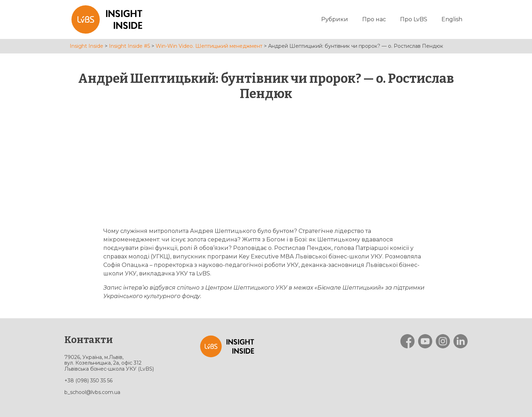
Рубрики (335, 19)
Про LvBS (414, 19)
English (452, 19)
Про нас (374, 19)
